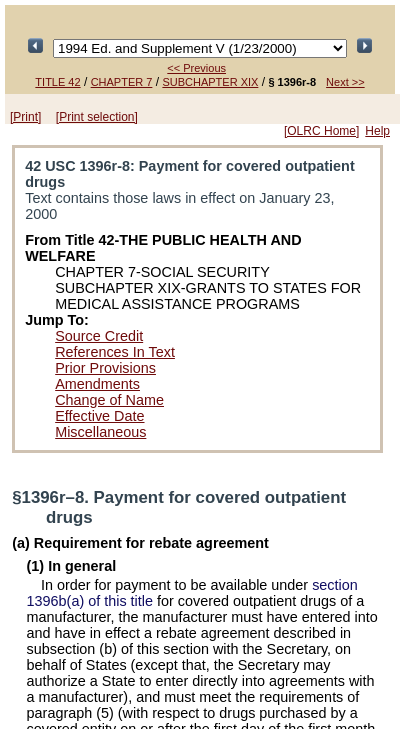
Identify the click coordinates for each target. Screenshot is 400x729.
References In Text (115, 352)
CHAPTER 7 (122, 82)
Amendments (97, 384)
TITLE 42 (57, 82)
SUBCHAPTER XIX (210, 82)
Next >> (345, 82)
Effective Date (99, 416)
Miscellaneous (100, 432)
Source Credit (99, 336)
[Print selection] (97, 117)
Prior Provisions (105, 368)
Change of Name (109, 400)
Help (377, 131)
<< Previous (196, 68)
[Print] (25, 117)
